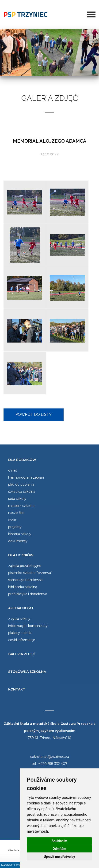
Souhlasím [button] (59, 841)
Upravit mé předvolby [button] (59, 857)
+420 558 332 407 (53, 764)
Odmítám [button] (59, 849)
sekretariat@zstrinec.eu (50, 757)
